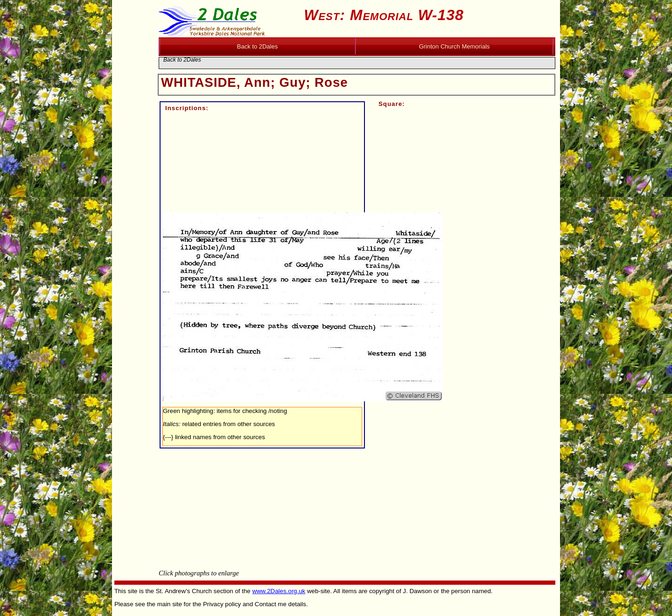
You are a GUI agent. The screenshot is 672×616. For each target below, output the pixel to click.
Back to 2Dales (182, 60)
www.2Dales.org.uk (279, 591)
